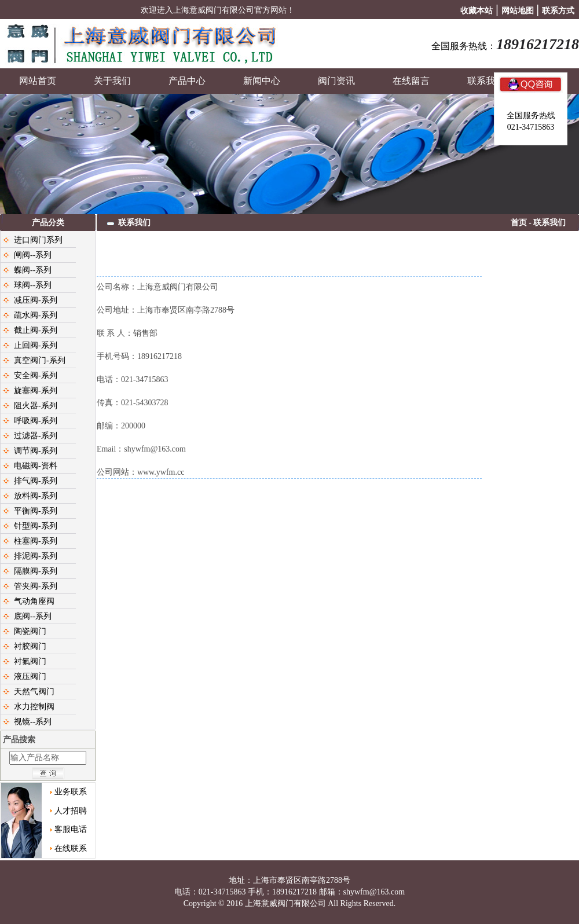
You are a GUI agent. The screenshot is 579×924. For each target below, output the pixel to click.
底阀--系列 (33, 616)
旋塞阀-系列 (36, 390)
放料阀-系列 (36, 496)
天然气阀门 (34, 692)
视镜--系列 (33, 722)
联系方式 (558, 11)
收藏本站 (477, 11)
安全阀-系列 (36, 375)
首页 (519, 223)
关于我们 (112, 81)
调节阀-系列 (36, 451)
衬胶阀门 (30, 646)
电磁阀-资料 (36, 466)
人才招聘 (71, 811)
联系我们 (486, 81)
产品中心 (187, 81)
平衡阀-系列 (36, 511)
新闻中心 (262, 81)
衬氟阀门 (30, 661)
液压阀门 (30, 676)
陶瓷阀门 (30, 631)
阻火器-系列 (36, 406)
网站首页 (38, 81)
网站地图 (518, 11)
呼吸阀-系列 (36, 421)
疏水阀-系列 (36, 315)
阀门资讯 (336, 81)
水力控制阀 (34, 707)
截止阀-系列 (36, 330)
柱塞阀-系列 (36, 541)
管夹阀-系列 (36, 586)
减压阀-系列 (36, 300)
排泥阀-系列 (36, 556)
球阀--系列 (33, 285)
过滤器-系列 (36, 436)
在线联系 (71, 848)
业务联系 (71, 792)
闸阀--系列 (33, 255)
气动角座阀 (34, 601)
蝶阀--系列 (33, 270)
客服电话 (71, 829)
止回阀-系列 (36, 345)
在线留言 (411, 81)
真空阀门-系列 (40, 360)
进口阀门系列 (38, 240)
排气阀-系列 (36, 481)
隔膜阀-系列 (36, 571)
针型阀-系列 (36, 526)
